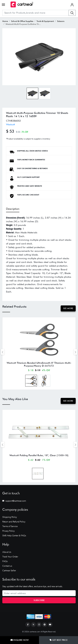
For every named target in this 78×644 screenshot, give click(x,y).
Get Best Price (59, 640)
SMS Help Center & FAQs (14, 536)
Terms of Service (10, 526)
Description (13, 209)
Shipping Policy (10, 517)
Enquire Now (20, 640)
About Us (7, 552)
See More (68, 308)
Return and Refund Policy (14, 522)
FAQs (5, 561)
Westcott (10, 124)
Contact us (7, 566)
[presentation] (3, 352)
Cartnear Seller (9, 570)
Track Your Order (10, 557)
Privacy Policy (8, 531)
